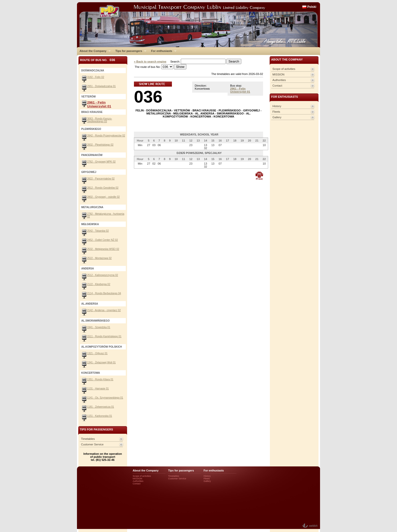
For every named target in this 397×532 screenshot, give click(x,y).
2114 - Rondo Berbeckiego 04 (104, 293)
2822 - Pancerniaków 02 (101, 179)
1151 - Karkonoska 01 (100, 416)
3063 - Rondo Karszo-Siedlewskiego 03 (100, 120)
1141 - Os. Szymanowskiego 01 (105, 398)
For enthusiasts (163, 51)
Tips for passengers (130, 51)
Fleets (276, 112)
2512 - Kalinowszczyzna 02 (103, 275)
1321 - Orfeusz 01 (97, 353)
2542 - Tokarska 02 (98, 231)
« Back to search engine (150, 62)
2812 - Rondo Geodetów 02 (103, 188)
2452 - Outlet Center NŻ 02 (103, 240)
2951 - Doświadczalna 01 (101, 86)
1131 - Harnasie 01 (98, 389)
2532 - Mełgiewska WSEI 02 (103, 249)
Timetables (88, 439)
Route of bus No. (98, 60)
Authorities (279, 80)
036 (148, 97)
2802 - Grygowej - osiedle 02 (103, 197)
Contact (277, 86)
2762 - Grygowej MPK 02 (101, 162)
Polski (312, 7)
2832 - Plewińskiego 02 (100, 145)
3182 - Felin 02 (96, 77)
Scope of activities (284, 69)
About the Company (94, 51)
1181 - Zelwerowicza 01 (101, 407)
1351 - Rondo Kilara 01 (100, 379)
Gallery (277, 117)
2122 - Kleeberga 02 (99, 284)
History (277, 106)
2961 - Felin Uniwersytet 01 (240, 90)
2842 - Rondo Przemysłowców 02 (106, 136)
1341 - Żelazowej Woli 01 (101, 362)
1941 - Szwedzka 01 (99, 327)
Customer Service (92, 444)
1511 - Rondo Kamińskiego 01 (104, 336)
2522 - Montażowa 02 (99, 258)
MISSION (278, 74)
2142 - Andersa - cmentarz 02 (104, 310)
